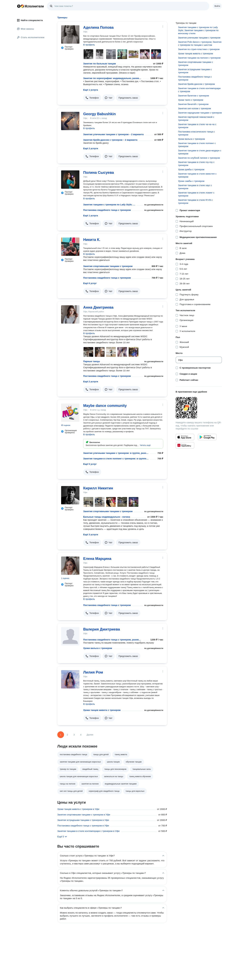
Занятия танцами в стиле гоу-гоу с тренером (196, 164)
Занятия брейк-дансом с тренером (196, 84)
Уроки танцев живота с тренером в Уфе (78, 809)
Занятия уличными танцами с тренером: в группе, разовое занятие (116, 453)
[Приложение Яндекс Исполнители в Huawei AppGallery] (185, 445)
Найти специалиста (30, 20)
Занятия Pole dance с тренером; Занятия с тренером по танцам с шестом (200, 43)
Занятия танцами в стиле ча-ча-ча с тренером (197, 126)
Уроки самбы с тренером (191, 181)
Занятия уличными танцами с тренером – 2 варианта (113, 134)
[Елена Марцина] (70, 566)
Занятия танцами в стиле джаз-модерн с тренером (200, 152)
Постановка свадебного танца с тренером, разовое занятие (113, 640)
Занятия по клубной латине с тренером (199, 158)
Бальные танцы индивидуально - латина (107, 517)
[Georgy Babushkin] (70, 121)
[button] (92, 98)
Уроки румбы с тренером (191, 169)
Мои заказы (26, 29)
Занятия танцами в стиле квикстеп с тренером (197, 175)
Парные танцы (92, 361)
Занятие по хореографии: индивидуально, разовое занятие (113, 78)
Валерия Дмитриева (102, 629)
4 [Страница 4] (81, 735)
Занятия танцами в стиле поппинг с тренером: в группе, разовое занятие (116, 458)
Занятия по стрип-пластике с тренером (199, 49)
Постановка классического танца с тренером (196, 133)
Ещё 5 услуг (90, 464)
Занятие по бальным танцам (100, 64)
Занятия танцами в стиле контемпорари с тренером (199, 90)
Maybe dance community (105, 406)
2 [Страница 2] (67, 735)
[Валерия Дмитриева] (70, 636)
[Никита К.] (70, 247)
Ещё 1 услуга (91, 90)
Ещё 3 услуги (91, 534)
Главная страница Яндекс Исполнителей (30, 6)
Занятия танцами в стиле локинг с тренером (196, 194)
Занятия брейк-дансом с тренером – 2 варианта (110, 140)
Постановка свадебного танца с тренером (107, 210)
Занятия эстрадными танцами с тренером (195, 71)
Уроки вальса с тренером (98, 648)
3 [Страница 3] (74, 735)
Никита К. (92, 240)
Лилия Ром (93, 672)
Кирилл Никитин (98, 488)
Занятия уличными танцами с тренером (199, 38)
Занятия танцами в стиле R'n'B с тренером (195, 201)
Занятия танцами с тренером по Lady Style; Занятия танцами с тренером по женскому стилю (109, 204)
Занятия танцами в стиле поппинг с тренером (197, 145)
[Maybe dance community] (70, 413)
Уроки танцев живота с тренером (102, 710)
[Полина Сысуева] (70, 180)
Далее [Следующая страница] (90, 735)
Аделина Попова (98, 27)
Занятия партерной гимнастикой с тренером (196, 118)
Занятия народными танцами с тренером (200, 113)
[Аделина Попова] (70, 34)
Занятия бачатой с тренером (193, 104)
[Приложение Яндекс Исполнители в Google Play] (207, 437)
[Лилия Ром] (70, 679)
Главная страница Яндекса (19, 6)
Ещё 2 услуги (91, 148)
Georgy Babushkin (99, 114)
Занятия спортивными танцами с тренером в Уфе (84, 815)
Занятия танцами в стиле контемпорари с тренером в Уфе (88, 831)
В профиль (89, 45)
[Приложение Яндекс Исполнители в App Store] (185, 437)
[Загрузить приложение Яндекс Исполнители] (199, 408)
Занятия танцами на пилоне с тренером (199, 58)
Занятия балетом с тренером (194, 96)
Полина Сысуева (99, 172)
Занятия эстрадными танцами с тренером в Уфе (83, 820)
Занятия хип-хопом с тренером (194, 108)
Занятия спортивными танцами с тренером (108, 266)
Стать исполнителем (31, 37)
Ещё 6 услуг (90, 283)
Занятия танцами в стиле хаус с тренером (195, 187)
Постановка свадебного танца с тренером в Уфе (83, 826)
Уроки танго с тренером (191, 100)
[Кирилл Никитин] (70, 495)
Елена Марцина (97, 559)
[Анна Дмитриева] (70, 314)
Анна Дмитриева (98, 307)
